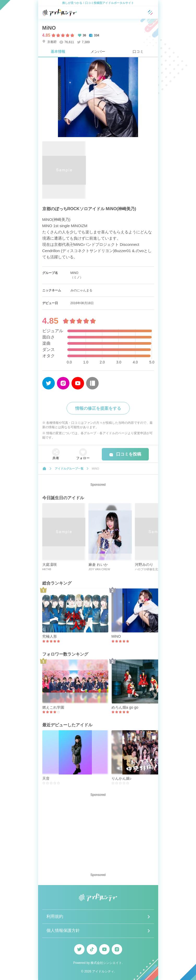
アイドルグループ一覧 (69, 469)
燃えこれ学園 (53, 707)
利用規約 (55, 916)
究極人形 (50, 636)
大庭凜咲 (50, 565)
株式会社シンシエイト (106, 963)
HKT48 (47, 569)
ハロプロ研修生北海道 (149, 569)
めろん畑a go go (125, 707)
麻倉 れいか (98, 565)
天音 (46, 778)
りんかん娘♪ (121, 778)
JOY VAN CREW (99, 569)
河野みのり (144, 565)
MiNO (116, 636)
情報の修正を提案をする (98, 408)
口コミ (138, 52)
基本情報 (58, 52)
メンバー (98, 52)
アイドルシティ (103, 971)
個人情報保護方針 (63, 930)
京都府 (49, 42)
